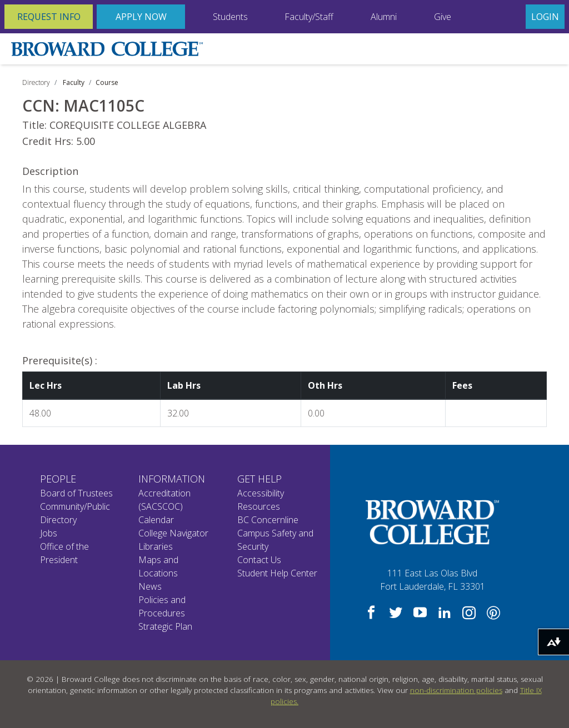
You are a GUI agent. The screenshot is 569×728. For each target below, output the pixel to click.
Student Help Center (277, 573)
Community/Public (75, 506)
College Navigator (173, 533)
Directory (36, 82)
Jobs (49, 533)
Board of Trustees (76, 493)
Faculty (74, 82)
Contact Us (259, 560)
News (150, 586)
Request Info (49, 17)
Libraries (156, 546)
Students (230, 17)
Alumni (384, 17)
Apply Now (141, 17)
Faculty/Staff (309, 17)
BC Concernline (268, 520)
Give (443, 17)
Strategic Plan (165, 626)
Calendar (156, 520)
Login (545, 17)
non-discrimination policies (456, 690)
